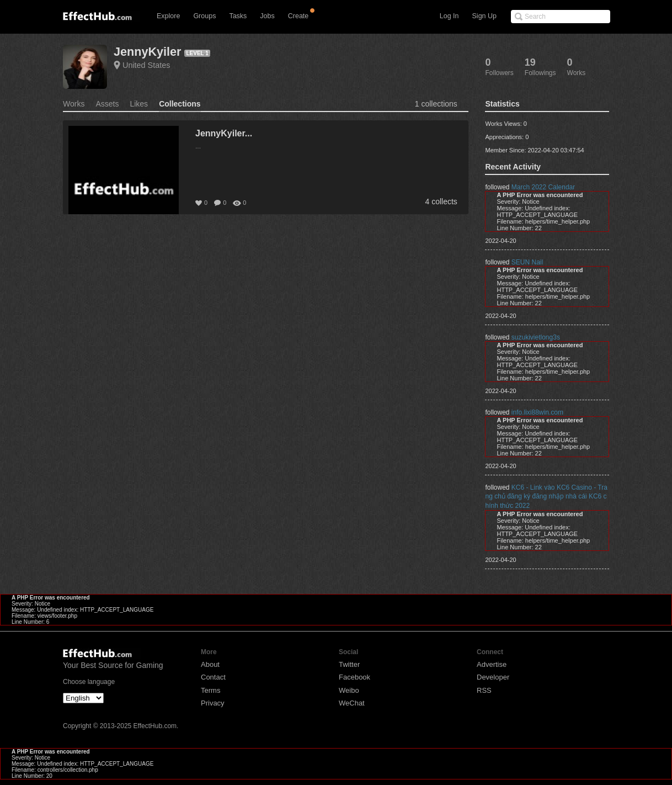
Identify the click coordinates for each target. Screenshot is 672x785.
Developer (493, 677)
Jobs (267, 16)
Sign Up (484, 16)
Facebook (354, 677)
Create (298, 16)
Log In (449, 16)
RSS (484, 690)
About (210, 664)
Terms (210, 690)
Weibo (349, 690)
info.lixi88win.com (537, 412)
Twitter (349, 664)
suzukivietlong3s (536, 337)
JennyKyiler (147, 52)
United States (146, 65)
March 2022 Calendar (543, 187)
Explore (168, 16)
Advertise (492, 664)
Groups (204, 16)
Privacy (213, 703)
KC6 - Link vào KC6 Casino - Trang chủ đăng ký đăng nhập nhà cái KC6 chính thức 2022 (546, 497)
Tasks (238, 16)
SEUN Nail (527, 262)
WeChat (352, 703)
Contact (213, 677)
